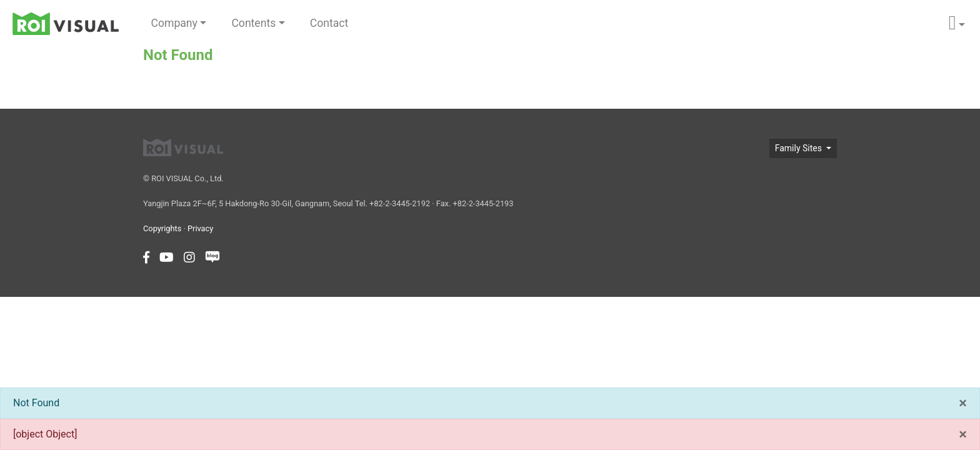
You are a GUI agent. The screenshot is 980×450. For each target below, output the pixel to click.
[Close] (963, 403)
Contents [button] (253, 23)
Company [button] (174, 23)
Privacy (200, 228)
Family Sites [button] (800, 148)
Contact (329, 23)
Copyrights (162, 228)
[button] (957, 23)
